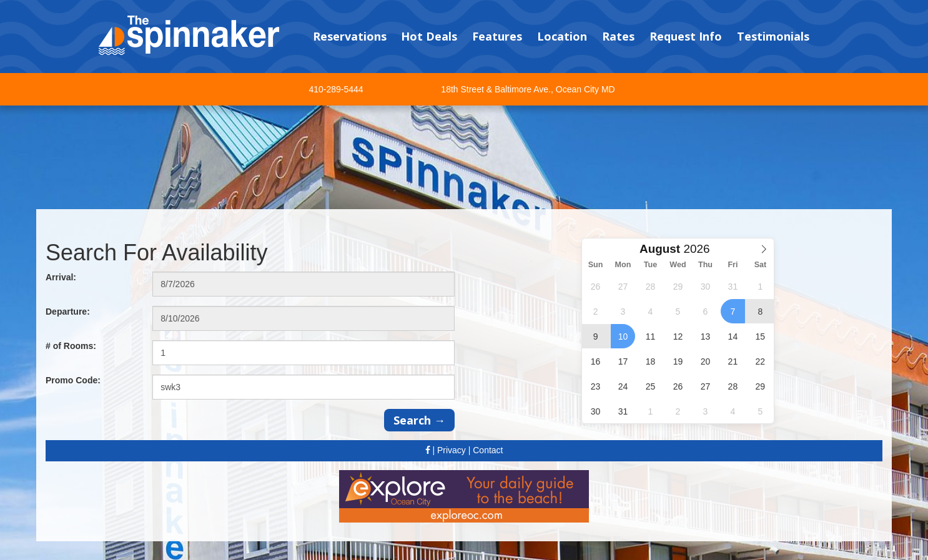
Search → (419, 420)
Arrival (61, 277)
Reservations (350, 36)
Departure (68, 312)
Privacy (452, 450)
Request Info (686, 36)
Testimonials (773, 36)
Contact (488, 450)
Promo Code (73, 380)
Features (497, 36)
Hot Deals (429, 36)
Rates (618, 36)
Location (562, 36)
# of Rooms (71, 346)
